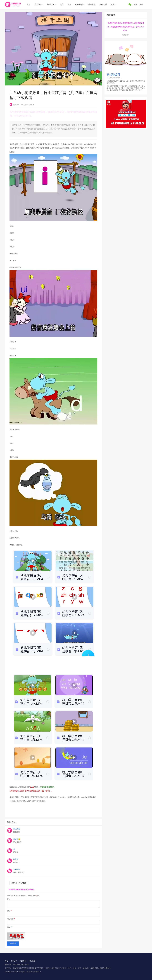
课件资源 (92, 4)
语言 (69, 4)
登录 (135, 4)
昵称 (9, 911)
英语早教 (51, 4)
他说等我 (17, 829)
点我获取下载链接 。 (48, 787)
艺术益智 (38, 4)
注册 (141, 4)
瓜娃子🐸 (17, 839)
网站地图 (32, 961)
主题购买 (23, 961)
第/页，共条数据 (19, 883)
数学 (62, 4)
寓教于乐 (103, 4)
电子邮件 (11, 919)
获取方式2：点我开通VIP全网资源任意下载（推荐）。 (31, 791)
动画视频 (79, 4)
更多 (113, 4)
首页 (28, 4)
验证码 (10, 927)
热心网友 (17, 869)
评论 (9, 899)
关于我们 (14, 961)
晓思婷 (16, 859)
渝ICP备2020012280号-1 (32, 972)
